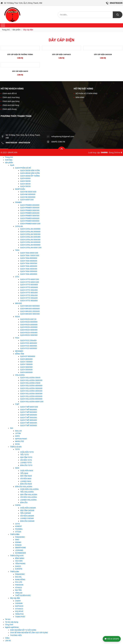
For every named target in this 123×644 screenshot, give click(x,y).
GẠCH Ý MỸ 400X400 (28, 420)
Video (7, 638)
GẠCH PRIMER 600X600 (30, 218)
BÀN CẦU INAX (26, 484)
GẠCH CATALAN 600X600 (30, 242)
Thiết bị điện (15, 534)
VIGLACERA (20, 375)
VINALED (19, 593)
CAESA (18, 505)
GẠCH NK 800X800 (28, 197)
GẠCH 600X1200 (27, 200)
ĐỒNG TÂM (20, 354)
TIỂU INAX (24, 473)
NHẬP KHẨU (20, 189)
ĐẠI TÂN (18, 590)
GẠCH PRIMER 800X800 (30, 221)
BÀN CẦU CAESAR (27, 521)
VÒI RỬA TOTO (26, 460)
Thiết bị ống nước (17, 556)
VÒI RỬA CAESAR (27, 516)
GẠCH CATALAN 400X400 (30, 237)
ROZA (17, 317)
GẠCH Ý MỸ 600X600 (28, 415)
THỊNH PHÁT (20, 617)
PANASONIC (20, 537)
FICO (17, 338)
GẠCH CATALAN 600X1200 (31, 248)
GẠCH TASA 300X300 (29, 269)
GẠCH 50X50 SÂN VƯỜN (30, 170)
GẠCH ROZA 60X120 (28, 319)
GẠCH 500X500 (26, 367)
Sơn (12, 428)
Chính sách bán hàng (10, 105)
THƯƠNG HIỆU (16, 635)
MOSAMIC (19, 351)
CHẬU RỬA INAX (27, 471)
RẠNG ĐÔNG (20, 579)
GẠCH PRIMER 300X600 (30, 208)
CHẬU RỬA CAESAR (28, 508)
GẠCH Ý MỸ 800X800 (28, 410)
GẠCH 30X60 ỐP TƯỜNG (30, 176)
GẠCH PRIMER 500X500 (30, 216)
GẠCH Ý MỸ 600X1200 (29, 407)
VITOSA (18, 532)
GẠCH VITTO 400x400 (29, 293)
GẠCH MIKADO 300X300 (30, 314)
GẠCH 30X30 (25, 186)
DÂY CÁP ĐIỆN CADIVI (20, 71)
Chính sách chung (9, 109)
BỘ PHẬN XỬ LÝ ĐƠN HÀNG (86, 93)
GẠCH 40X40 (25, 184)
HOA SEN (19, 561)
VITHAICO (19, 609)
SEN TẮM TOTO (26, 457)
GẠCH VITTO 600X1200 (29, 279)
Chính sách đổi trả (9, 93)
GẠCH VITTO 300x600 (29, 298)
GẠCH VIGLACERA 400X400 (31, 391)
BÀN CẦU (24, 502)
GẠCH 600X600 (26, 372)
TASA (17, 250)
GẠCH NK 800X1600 (28, 192)
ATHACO (19, 587)
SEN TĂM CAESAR (27, 510)
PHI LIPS (19, 582)
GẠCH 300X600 (26, 370)
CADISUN (19, 603)
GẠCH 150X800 (26, 362)
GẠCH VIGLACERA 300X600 (31, 388)
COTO (17, 524)
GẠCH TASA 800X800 (29, 258)
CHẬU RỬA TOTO (27, 452)
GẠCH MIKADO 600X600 (30, 309)
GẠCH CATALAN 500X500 (30, 240)
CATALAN (19, 226)
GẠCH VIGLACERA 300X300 (31, 380)
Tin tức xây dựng (12, 622)
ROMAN (18, 545)
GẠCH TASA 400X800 (29, 274)
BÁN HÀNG (79, 97)
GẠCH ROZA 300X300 (29, 335)
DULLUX (18, 431)
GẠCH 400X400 (26, 359)
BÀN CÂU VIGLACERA (24, 487)
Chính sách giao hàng (10, 101)
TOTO (17, 449)
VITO (17, 277)
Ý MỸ (17, 404)
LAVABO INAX (26, 481)
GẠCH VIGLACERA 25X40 (30, 383)
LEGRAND (19, 550)
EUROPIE (19, 569)
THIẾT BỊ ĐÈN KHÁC (23, 595)
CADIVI (18, 601)
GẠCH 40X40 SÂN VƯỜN (30, 173)
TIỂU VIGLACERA (27, 492)
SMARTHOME (20, 548)
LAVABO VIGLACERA (28, 500)
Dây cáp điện (15, 598)
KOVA (17, 444)
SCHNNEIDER (20, 553)
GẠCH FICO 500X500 (28, 346)
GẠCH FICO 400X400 (28, 343)
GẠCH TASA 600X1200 (29, 253)
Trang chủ (9, 157)
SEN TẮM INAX (26, 476)
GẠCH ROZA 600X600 (29, 325)
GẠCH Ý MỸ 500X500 (28, 417)
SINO (17, 540)
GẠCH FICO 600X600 (28, 348)
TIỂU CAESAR (25, 513)
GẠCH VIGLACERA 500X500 (31, 394)
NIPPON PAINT (21, 439)
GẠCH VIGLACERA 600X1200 (32, 402)
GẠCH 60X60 (25, 178)
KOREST (18, 526)
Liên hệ (8, 641)
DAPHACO (19, 606)
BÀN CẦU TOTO (26, 465)
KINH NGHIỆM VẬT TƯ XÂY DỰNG (23, 630)
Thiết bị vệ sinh (16, 447)
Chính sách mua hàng (10, 97)
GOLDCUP (19, 611)
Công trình (9, 625)
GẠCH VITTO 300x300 (29, 295)
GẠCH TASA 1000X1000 (30, 255)
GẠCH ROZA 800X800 (29, 322)
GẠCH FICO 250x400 (28, 340)
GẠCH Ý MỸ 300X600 (28, 425)
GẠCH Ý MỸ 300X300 (28, 423)
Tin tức (8, 619)
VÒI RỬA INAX (26, 479)
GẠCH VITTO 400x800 (29, 301)
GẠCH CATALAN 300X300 (30, 234)
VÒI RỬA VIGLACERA (28, 497)
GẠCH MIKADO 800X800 (30, 306)
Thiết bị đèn (15, 572)
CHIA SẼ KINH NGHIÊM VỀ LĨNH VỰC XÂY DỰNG (29, 633)
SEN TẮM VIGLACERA (29, 495)
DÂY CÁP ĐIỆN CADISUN (103, 54)
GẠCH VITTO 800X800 (29, 285)
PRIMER (18, 202)
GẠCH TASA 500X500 (29, 263)
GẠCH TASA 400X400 (29, 266)
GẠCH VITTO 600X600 (29, 287)
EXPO (17, 436)
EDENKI (18, 542)
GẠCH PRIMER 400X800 (30, 205)
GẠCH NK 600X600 (28, 194)
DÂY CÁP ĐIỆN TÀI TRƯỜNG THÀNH (20, 54)
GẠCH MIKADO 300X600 (30, 311)
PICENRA (19, 529)
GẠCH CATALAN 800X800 (30, 245)
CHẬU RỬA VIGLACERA (29, 489)
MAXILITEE (20, 441)
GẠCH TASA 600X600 (29, 261)
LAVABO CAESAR (27, 518)
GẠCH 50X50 (25, 181)
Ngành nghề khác (12, 627)
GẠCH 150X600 (26, 364)
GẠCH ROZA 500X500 (29, 330)
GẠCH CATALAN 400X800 (30, 229)
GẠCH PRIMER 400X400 (30, 213)
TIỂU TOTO (24, 455)
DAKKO (18, 566)
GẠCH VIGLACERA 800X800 (31, 399)
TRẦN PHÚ (19, 614)
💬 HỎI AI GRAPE (112, 639)
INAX (17, 468)
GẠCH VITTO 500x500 (29, 290)
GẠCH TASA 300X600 (29, 271)
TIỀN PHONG (20, 564)
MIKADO (18, 303)
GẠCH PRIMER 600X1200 (30, 224)
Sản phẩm (9, 163)
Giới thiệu (9, 160)
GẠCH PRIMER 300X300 (30, 210)
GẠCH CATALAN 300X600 (30, 232)
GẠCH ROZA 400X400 (29, 332)
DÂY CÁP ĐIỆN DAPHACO (61, 54)
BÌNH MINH (20, 558)
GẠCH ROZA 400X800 (29, 327)
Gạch (12, 165)
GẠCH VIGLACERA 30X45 (30, 378)
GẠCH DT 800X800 (28, 356)
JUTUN (18, 433)
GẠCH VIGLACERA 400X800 (31, 386)
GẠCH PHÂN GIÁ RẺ (23, 168)
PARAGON (19, 585)
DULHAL (18, 577)
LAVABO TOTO (26, 463)
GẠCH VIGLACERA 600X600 (31, 396)
